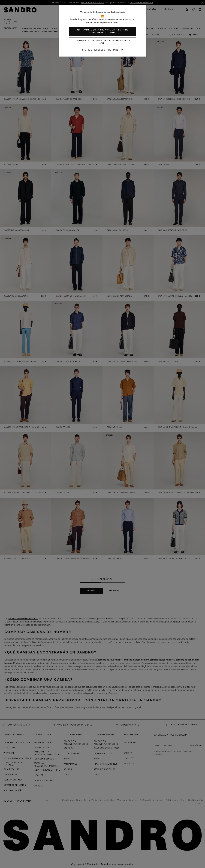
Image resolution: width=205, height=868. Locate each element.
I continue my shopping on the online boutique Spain (103, 42)
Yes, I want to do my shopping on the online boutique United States (102, 31)
